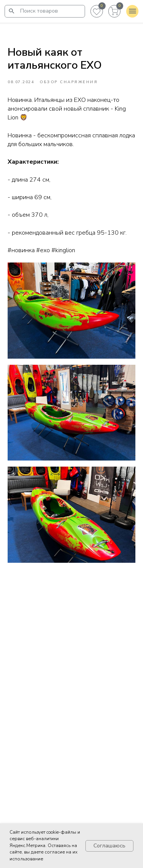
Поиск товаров (39, 11)
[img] (11, 11)
